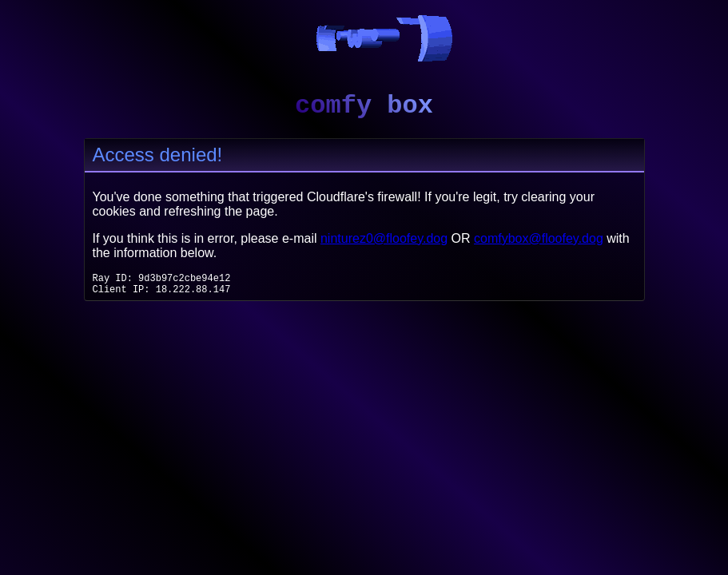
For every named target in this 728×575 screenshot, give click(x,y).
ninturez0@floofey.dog (384, 238)
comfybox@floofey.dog (539, 238)
